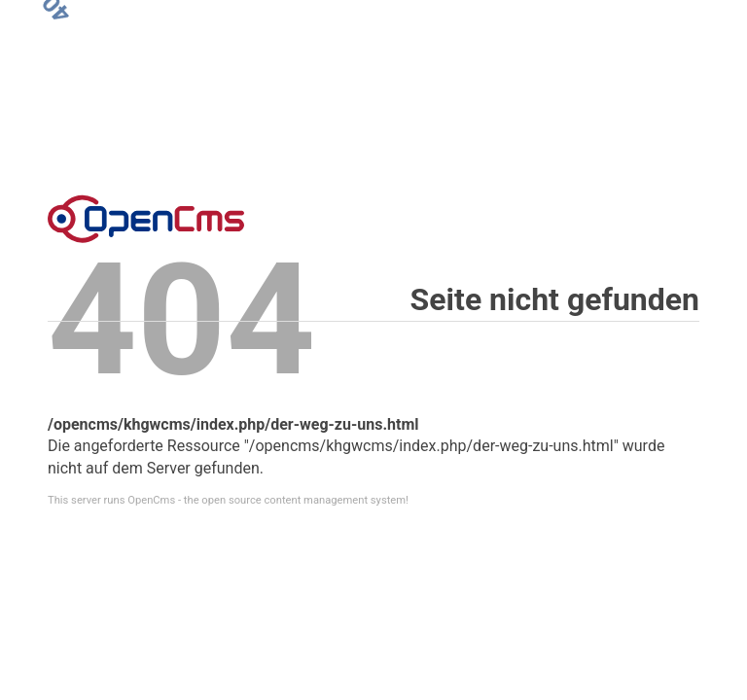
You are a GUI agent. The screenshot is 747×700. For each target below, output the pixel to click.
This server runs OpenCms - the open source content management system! (228, 500)
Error (146, 219)
